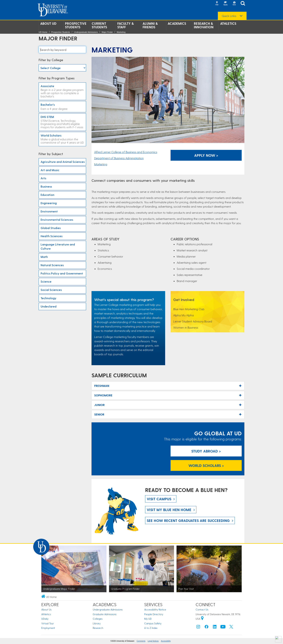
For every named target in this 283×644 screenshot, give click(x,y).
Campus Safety (153, 623)
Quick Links (229, 16)
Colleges (98, 619)
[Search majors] (62, 50)
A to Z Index (151, 628)
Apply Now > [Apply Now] (206, 155)
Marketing (121, 32)
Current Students (99, 25)
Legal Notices (153, 641)
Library (97, 623)
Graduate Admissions (105, 614)
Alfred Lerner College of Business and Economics (126, 152)
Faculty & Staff (126, 25)
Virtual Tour (48, 623)
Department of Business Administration (119, 158)
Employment (48, 628)
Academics (177, 23)
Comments (141, 641)
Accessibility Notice (155, 609)
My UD (148, 619)
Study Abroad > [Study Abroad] (206, 451)
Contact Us (202, 609)
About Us (46, 609)
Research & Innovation (204, 25)
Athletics (228, 23)
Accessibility (166, 641)
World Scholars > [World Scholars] (206, 465)
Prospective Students (76, 25)
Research (98, 628)
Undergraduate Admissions (86, 32)
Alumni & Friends (150, 25)
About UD (48, 23)
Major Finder (107, 32)
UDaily (45, 619)
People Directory (154, 614)
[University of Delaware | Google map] (202, 619)
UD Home (43, 32)
